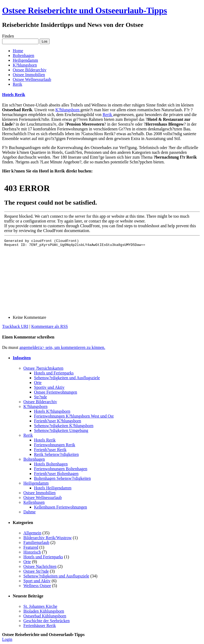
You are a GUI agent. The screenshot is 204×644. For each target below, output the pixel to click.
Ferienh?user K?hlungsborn (58, 421)
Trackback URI (15, 326)
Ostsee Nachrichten (40, 566)
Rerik (18, 84)
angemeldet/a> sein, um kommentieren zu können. (62, 347)
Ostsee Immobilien (29, 75)
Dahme (29, 512)
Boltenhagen (24, 55)
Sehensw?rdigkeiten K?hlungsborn (64, 426)
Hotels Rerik (14, 95)
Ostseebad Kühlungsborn (45, 616)
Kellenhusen (34, 502)
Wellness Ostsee (37, 586)
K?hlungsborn (25, 65)
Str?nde (41, 397)
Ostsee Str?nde (36, 571)
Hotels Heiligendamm (53, 488)
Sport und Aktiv (37, 581)
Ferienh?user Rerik (50, 450)
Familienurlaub (36, 542)
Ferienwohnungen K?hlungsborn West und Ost (74, 416)
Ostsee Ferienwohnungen (56, 392)
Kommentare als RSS (50, 326)
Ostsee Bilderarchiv (30, 70)
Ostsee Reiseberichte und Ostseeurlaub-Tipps (85, 10)
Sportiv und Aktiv (49, 387)
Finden (8, 36)
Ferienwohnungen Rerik (55, 445)
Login (7, 639)
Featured (31, 547)
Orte (38, 383)
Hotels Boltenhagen (51, 464)
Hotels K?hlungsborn (52, 411)
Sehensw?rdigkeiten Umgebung (61, 430)
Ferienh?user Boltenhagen (56, 474)
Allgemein (32, 533)
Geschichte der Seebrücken (46, 621)
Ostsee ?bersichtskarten (43, 368)
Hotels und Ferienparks (54, 373)
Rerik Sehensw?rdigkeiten (56, 454)
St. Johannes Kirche (40, 606)
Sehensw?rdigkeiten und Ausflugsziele (67, 378)
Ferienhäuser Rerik (40, 626)
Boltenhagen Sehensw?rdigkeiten (62, 478)
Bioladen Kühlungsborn (44, 611)
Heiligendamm (25, 60)
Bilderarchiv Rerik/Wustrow (48, 538)
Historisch (32, 552)
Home (18, 51)
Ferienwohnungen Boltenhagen (61, 469)
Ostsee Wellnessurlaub (32, 79)
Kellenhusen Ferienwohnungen (61, 507)
